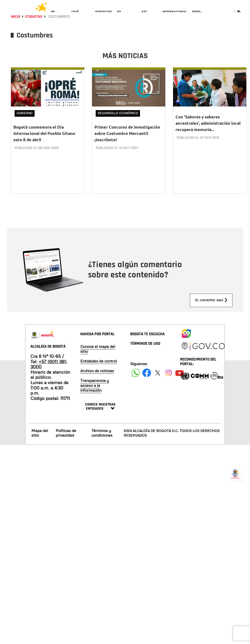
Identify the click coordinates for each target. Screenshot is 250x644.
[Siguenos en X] (158, 381)
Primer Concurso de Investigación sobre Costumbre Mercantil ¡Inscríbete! (127, 146)
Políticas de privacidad (66, 441)
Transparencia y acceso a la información (95, 394)
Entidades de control (99, 369)
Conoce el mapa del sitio (98, 357)
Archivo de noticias (97, 379)
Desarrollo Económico (118, 126)
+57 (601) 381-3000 (49, 372)
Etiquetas (34, 30)
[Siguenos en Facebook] (136, 381)
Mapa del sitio (40, 441)
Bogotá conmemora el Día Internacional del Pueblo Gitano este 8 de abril (44, 146)
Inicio (15, 30)
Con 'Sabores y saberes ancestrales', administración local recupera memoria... (208, 136)
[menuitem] (59, 16)
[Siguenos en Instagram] (169, 381)
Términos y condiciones (102, 441)
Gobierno (25, 126)
